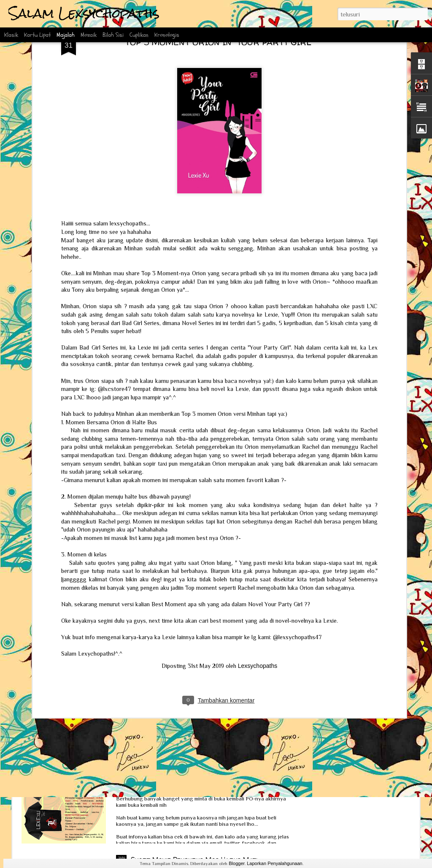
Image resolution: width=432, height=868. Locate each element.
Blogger (237, 863)
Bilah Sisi (113, 35)
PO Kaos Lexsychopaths (168, 764)
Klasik (11, 35)
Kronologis (167, 35)
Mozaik (89, 35)
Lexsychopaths (258, 601)
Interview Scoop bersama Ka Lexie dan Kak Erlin (115, 710)
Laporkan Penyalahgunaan (275, 863)
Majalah (66, 35)
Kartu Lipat (37, 35)
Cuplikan (139, 35)
